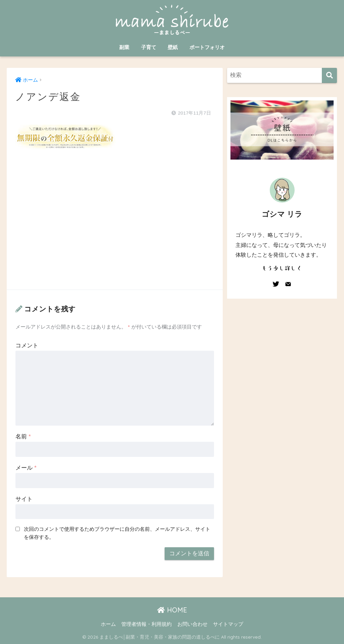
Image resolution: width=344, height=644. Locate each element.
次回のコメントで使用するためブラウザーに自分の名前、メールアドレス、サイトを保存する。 (117, 533)
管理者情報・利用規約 (146, 624)
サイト (24, 499)
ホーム (108, 624)
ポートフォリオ (207, 47)
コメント (27, 346)
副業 (124, 47)
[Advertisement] (115, 226)
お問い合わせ (192, 624)
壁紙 (173, 47)
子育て (149, 47)
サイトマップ (228, 624)
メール (26, 468)
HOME (172, 610)
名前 (23, 437)
